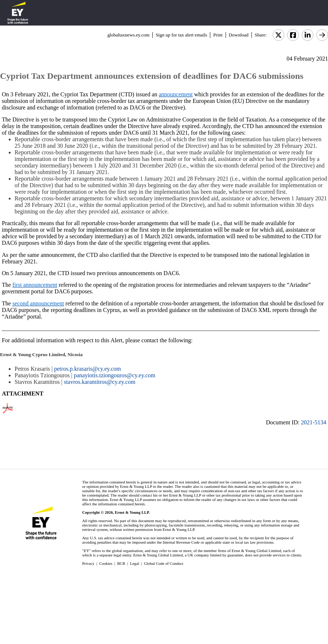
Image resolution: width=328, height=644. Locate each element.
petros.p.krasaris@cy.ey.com (88, 369)
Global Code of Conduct (164, 563)
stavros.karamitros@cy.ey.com (99, 382)
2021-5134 (314, 422)
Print (218, 35)
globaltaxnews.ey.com (128, 35)
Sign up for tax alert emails (181, 35)
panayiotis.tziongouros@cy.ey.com (114, 375)
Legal (135, 563)
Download (239, 35)
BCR (121, 563)
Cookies (106, 563)
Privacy (88, 563)
